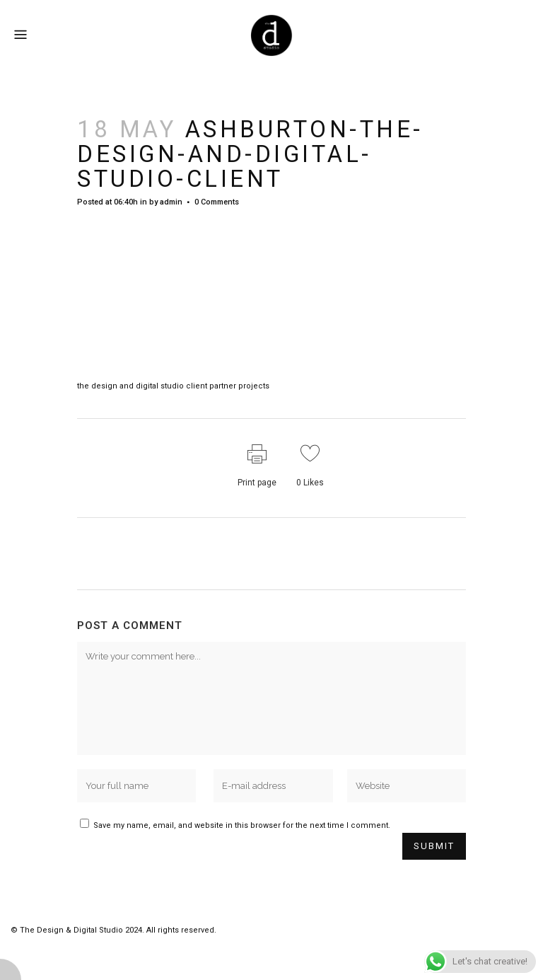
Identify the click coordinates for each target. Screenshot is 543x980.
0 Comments (217, 202)
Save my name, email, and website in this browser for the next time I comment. (242, 825)
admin (171, 202)
